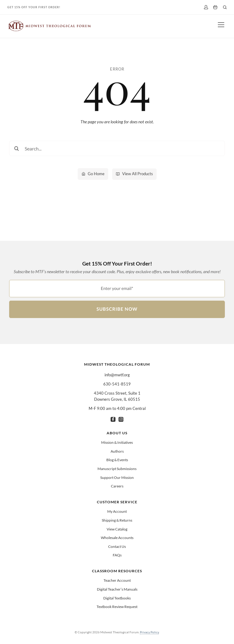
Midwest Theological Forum (117, 364)
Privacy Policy (149, 632)
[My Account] (206, 7)
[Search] (17, 148)
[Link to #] (225, 7)
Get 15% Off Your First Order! (34, 7)
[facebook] (113, 419)
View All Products (138, 174)
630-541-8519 (117, 384)
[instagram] (121, 419)
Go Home (96, 174)
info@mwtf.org (117, 375)
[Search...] (117, 148)
